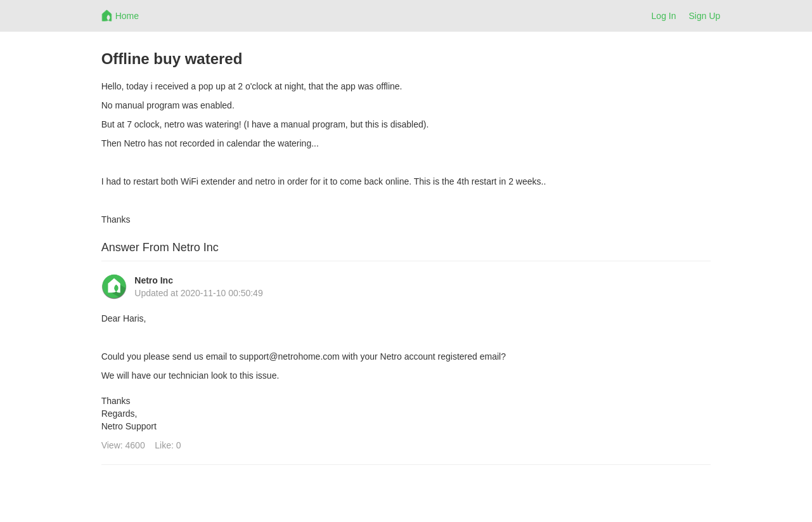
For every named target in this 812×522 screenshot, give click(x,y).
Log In (664, 16)
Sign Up (705, 16)
